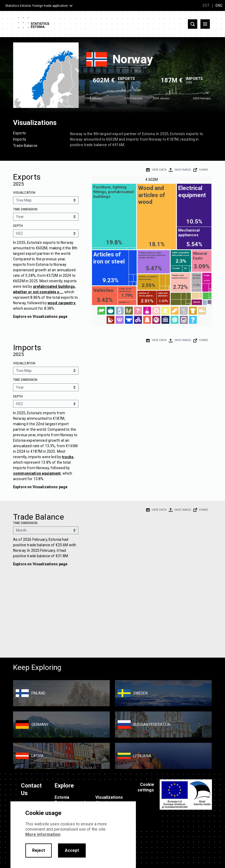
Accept (72, 850)
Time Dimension (25, 209)
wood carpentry (61, 303)
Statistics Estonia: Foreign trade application (37, 6)
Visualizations (109, 797)
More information (43, 834)
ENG (219, 5)
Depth (18, 226)
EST (206, 5)
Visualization (24, 193)
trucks (68, 457)
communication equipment (37, 473)
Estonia (62, 797)
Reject (39, 850)
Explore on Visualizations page (40, 317)
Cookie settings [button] (146, 787)
